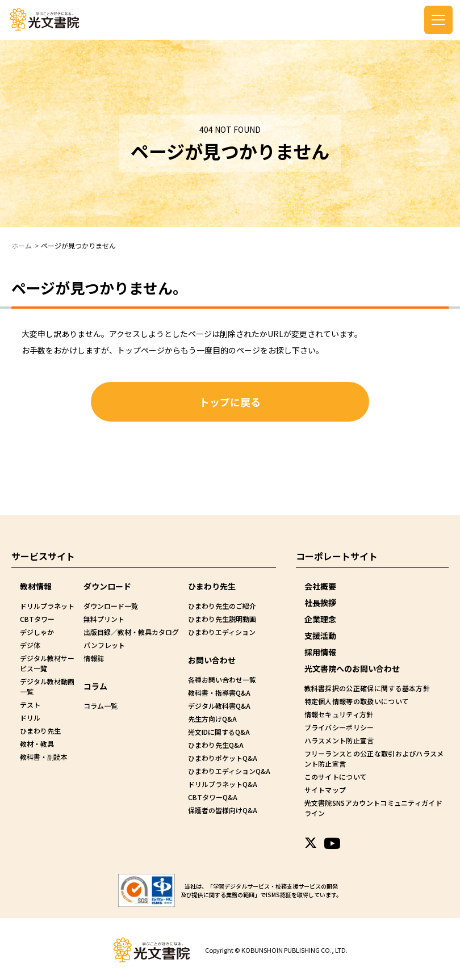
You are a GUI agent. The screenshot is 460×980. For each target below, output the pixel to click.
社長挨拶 (320, 603)
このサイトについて (335, 777)
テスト (30, 704)
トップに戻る (230, 402)
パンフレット (104, 645)
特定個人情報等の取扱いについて (356, 701)
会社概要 (320, 586)
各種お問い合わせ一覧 (222, 680)
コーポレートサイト (337, 556)
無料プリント (104, 619)
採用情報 (320, 652)
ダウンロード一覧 (111, 606)
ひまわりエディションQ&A (229, 771)
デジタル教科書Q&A (219, 706)
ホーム (22, 245)
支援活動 (320, 636)
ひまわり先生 (40, 731)
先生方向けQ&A (212, 719)
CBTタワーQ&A (213, 797)
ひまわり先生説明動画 (222, 619)
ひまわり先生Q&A (216, 745)
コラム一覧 (101, 706)
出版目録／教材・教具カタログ (131, 632)
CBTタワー (37, 619)
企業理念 (320, 619)
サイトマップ (325, 790)
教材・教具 (37, 744)
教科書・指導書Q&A (219, 693)
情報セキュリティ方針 (338, 714)
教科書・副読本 (44, 757)
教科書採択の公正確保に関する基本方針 (366, 688)
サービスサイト (43, 556)
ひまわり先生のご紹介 (222, 606)
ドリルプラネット (47, 606)
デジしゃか (37, 632)
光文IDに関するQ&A (219, 732)
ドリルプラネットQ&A (223, 784)
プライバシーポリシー (338, 727)
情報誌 (94, 658)
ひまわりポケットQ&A (223, 758)
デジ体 (30, 645)
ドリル (30, 718)
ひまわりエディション (222, 632)
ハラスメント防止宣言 (338, 740)
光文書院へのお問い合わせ (352, 668)
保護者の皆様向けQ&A (223, 810)
